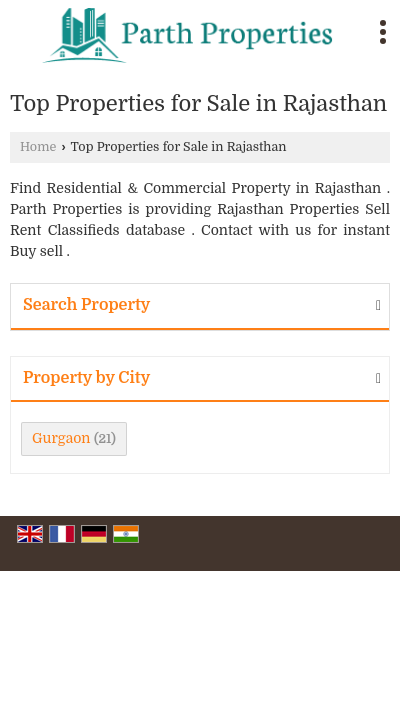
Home (38, 147)
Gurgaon (61, 438)
